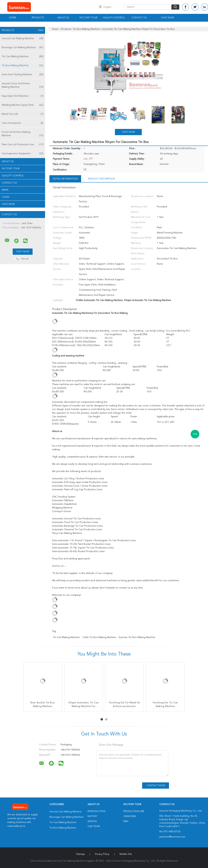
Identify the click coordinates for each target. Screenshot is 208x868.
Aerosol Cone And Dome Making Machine (23, 86)
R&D (126, 821)
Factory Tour (88, 18)
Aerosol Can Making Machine (23, 38)
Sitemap (80, 854)
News (5, 190)
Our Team (94, 826)
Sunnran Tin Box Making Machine (137, 637)
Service (92, 821)
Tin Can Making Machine (23, 56)
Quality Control (114, 18)
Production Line (134, 811)
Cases (6, 197)
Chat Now (167, 18)
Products (38, 18)
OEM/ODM (130, 816)
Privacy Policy (102, 854)
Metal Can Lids (23, 114)
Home (13, 18)
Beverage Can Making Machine (23, 47)
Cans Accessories (23, 123)
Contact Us (139, 18)
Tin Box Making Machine (23, 66)
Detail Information (65, 179)
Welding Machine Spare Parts (23, 105)
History (92, 816)
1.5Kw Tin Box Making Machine (99, 637)
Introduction (96, 811)
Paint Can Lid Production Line (23, 145)
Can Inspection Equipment (23, 154)
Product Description (101, 179)
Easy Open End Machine (23, 96)
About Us (63, 18)
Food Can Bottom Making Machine (23, 134)
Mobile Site (126, 854)
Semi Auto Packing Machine (23, 75)
